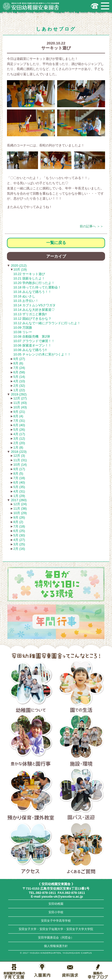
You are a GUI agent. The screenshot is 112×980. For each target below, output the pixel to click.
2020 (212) (19, 265)
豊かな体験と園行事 (31, 741)
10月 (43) (20, 407)
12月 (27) (20, 398)
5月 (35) (19, 487)
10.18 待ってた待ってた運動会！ (37, 287)
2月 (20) (19, 443)
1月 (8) (18, 447)
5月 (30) (19, 535)
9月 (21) (19, 412)
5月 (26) (19, 430)
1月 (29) (19, 496)
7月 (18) (19, 478)
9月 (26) (19, 517)
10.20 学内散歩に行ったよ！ (34, 283)
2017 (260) (19, 500)
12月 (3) (19, 456)
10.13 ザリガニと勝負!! (30, 314)
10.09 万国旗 (23, 328)
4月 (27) (19, 540)
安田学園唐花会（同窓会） (56, 938)
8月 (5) (18, 473)
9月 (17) (19, 469)
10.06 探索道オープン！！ (32, 345)
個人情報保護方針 (56, 946)
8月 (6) (18, 363)
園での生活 (81, 687)
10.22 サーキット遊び (29, 274)
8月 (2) (18, 522)
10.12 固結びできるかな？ (32, 319)
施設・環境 (81, 741)
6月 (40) (19, 425)
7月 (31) (19, 421)
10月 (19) (20, 269)
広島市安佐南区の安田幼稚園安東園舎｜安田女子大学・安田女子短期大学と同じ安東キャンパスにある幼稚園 (31, 6)
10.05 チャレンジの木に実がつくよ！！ (42, 354)
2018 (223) (19, 452)
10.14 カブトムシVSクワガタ (35, 305)
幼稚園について (31, 687)
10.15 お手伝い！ (26, 301)
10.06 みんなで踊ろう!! (30, 350)
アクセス (31, 848)
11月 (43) (20, 403)
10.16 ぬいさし (24, 296)
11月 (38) (20, 508)
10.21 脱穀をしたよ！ (29, 278)
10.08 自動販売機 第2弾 (32, 336)
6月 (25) (19, 531)
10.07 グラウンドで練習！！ (34, 341)
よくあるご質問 (81, 848)
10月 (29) (20, 513)
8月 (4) (18, 416)
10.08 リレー (23, 332)
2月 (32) (19, 386)
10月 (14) (20, 465)
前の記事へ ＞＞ (92, 226)
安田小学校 (56, 912)
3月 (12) (19, 438)
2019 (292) (19, 394)
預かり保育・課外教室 (31, 795)
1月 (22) (19, 390)
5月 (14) (19, 377)
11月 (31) (20, 460)
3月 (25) (19, 544)
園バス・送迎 (81, 795)
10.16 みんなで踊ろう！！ (32, 292)
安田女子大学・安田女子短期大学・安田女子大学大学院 (56, 929)
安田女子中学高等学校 (56, 921)
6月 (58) (19, 372)
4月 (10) (19, 381)
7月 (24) (19, 368)
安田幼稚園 (56, 904)
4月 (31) (19, 491)
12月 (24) (20, 504)
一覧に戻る (56, 243)
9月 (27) (19, 359)
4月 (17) (19, 434)
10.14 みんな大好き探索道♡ (34, 310)
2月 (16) (19, 549)
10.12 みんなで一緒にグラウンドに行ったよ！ (47, 323)
